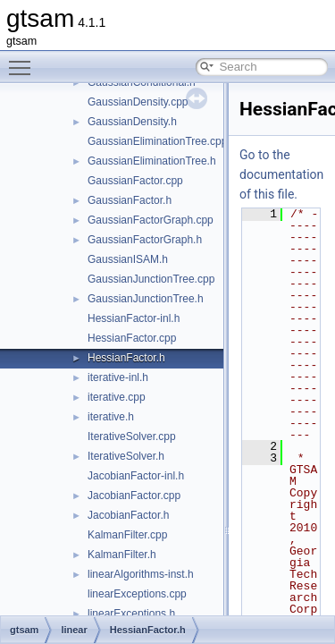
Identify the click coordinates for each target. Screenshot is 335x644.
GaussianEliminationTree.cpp (157, 141)
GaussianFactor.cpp (135, 181)
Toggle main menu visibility (24, 60)
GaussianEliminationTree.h (152, 161)
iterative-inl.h (118, 377)
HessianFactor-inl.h (134, 318)
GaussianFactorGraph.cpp (151, 220)
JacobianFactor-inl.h (136, 476)
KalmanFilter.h (122, 555)
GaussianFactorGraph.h (145, 240)
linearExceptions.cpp (137, 594)
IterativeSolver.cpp (132, 436)
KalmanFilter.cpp (127, 535)
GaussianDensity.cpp (138, 102)
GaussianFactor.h (130, 200)
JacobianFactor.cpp (134, 496)
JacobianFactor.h (128, 515)
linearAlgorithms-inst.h (141, 574)
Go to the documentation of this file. (281, 174)
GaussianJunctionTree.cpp (151, 279)
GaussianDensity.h (132, 122)
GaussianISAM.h (128, 259)
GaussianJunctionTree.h (146, 299)
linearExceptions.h (131, 614)
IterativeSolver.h (126, 456)
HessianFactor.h (126, 358)
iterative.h (111, 417)
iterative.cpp (117, 397)
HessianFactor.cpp (132, 338)
